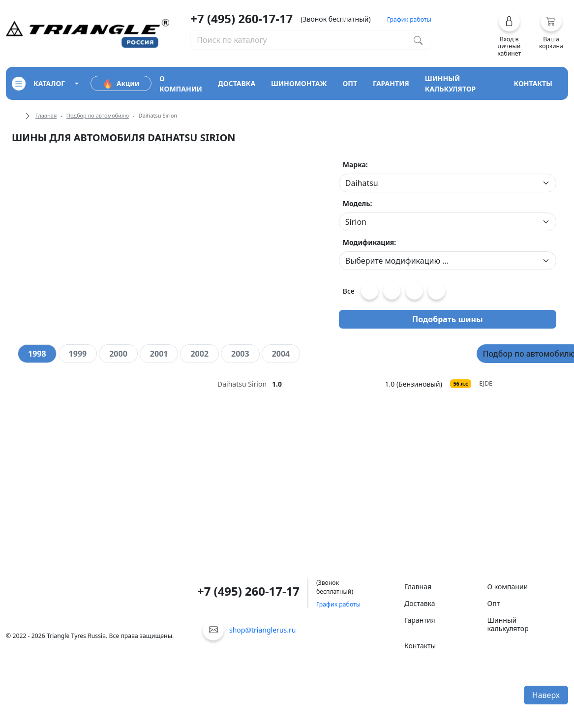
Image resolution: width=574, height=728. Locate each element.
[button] (509, 33)
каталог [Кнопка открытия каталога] (38, 84)
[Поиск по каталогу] (418, 40)
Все (349, 291)
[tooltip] (301, 384)
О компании (508, 587)
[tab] (37, 354)
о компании (181, 84)
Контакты (420, 646)
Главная (46, 115)
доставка (237, 83)
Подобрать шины (448, 319)
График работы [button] (409, 19)
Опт (494, 603)
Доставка (420, 603)
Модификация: (370, 242)
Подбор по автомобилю (98, 115)
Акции (121, 84)
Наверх (546, 695)
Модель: (358, 203)
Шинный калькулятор (508, 624)
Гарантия (420, 620)
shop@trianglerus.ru (262, 630)
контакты (533, 83)
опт (350, 83)
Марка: (355, 165)
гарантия (391, 83)
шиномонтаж (299, 83)
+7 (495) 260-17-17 (242, 18)
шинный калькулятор (451, 84)
